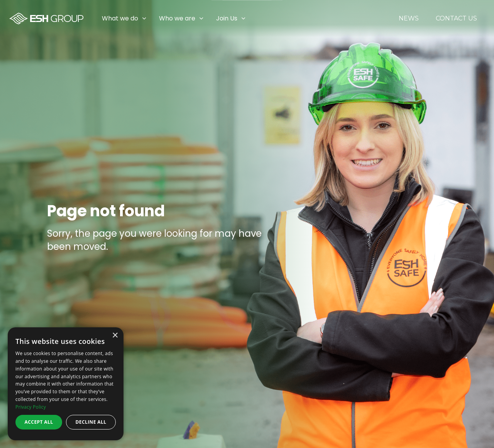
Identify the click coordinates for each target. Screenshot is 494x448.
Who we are (177, 18)
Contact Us (456, 19)
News (409, 19)
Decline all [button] (91, 422)
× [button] (115, 336)
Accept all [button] (39, 422)
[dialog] (66, 384)
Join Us (227, 18)
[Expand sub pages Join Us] (488, 19)
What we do (120, 18)
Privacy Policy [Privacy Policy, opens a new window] (31, 407)
